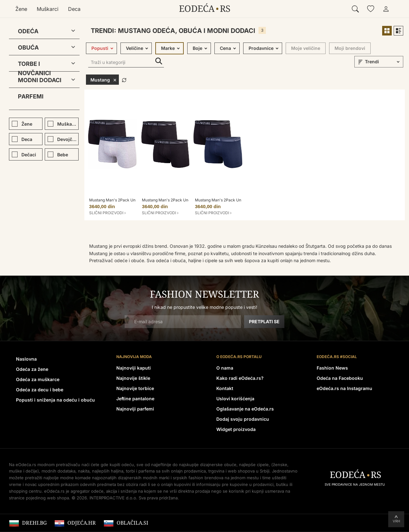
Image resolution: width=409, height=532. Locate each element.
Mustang (104, 80)
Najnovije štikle (133, 378)
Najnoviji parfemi (135, 409)
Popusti (100, 48)
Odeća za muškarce (38, 379)
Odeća (28, 31)
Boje (197, 48)
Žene (21, 9)
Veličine (135, 48)
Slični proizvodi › (108, 213)
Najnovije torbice (135, 388)
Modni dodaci (40, 80)
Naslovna (26, 359)
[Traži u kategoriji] (126, 63)
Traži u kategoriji (159, 61)
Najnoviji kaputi (134, 368)
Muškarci (48, 9)
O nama (225, 368)
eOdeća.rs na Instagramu (344, 388)
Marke (168, 48)
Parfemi (31, 96)
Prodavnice (261, 48)
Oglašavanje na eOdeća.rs (245, 409)
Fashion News (332, 368)
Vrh (396, 521)
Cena (225, 48)
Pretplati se (264, 321)
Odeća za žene (32, 369)
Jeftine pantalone (135, 399)
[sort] (383, 62)
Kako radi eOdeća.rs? (240, 378)
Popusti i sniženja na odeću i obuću (55, 400)
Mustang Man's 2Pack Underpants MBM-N (234, 200)
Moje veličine (306, 48)
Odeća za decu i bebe (40, 390)
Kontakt (225, 388)
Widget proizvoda (236, 429)
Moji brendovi (350, 48)
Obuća (28, 47)
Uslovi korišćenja (235, 399)
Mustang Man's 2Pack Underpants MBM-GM (130, 200)
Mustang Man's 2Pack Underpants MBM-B (181, 200)
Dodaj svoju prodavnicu (243, 419)
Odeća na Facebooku (340, 378)
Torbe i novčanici (34, 65)
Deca (74, 9)
